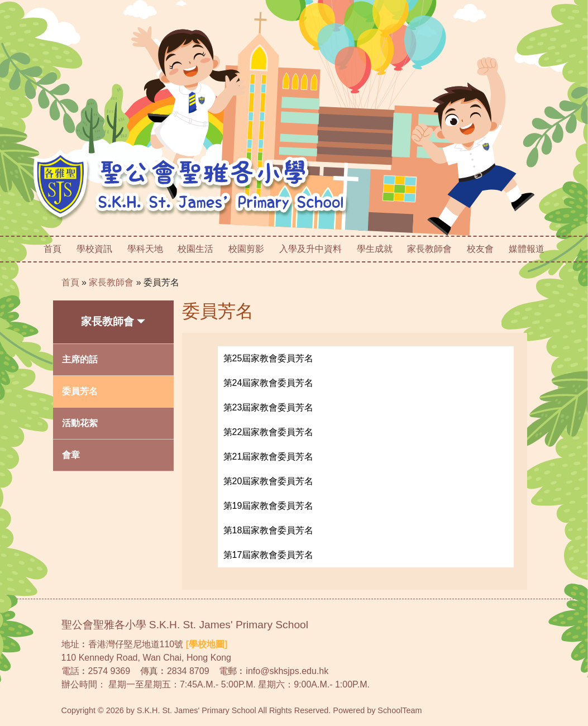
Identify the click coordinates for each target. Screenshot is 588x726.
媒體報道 (527, 249)
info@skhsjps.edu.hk (287, 671)
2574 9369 (109, 671)
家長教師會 (111, 282)
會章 (71, 455)
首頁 (52, 249)
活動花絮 (80, 423)
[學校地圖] (207, 644)
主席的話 (80, 359)
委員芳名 (161, 282)
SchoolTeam (400, 710)
